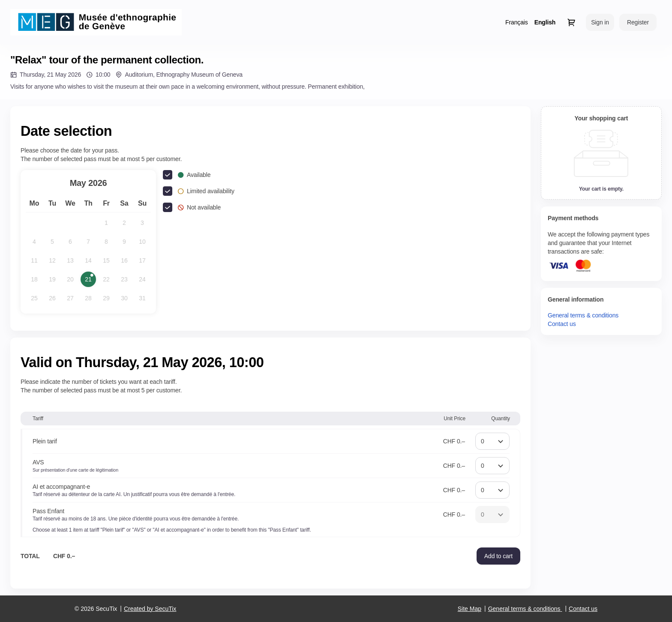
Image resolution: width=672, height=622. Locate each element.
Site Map (469, 609)
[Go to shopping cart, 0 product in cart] (571, 22)
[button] (498, 556)
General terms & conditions (583, 315)
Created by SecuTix (150, 609)
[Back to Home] (96, 22)
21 (90, 281)
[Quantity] (492, 441)
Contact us (562, 324)
